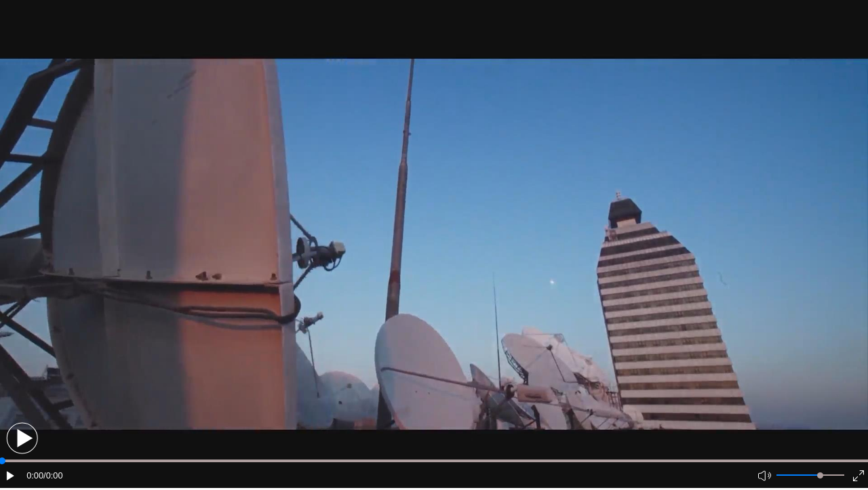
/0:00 (53, 475)
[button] (22, 438)
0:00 (35, 475)
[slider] (820, 475)
